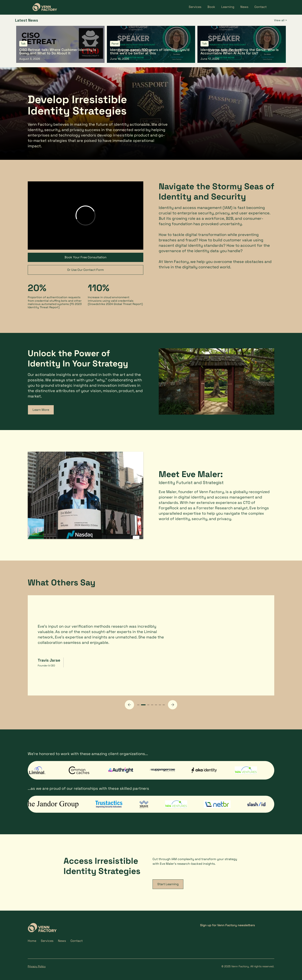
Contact (260, 7)
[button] (129, 705)
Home (32, 941)
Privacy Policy (37, 966)
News (244, 7)
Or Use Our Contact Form (86, 270)
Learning (228, 7)
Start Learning (168, 884)
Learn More (41, 410)
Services (195, 7)
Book (211, 7)
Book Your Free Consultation (86, 257)
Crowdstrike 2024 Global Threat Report (115, 304)
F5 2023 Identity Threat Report (55, 306)
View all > (281, 20)
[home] (45, 7)
